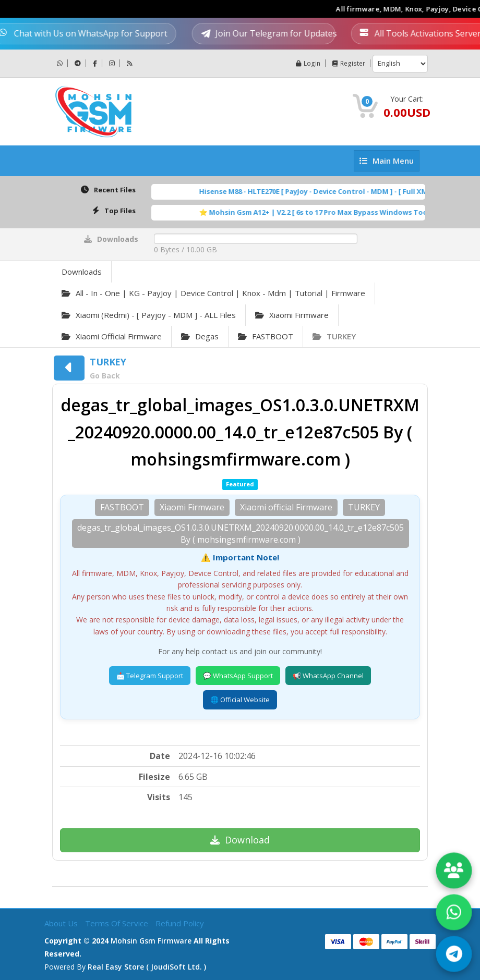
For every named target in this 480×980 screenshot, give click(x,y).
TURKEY (334, 336)
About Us (62, 922)
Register (349, 63)
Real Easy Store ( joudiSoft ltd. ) (147, 966)
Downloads (82, 272)
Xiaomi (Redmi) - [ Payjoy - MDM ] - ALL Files (149, 315)
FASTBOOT (266, 336)
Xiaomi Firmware (292, 315)
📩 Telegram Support (150, 676)
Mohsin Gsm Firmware (151, 940)
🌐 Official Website (240, 700)
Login (309, 63)
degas (200, 336)
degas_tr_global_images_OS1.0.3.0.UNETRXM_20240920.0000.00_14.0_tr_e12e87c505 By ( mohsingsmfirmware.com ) (241, 534)
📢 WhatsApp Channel (328, 676)
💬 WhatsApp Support (238, 676)
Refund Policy (180, 922)
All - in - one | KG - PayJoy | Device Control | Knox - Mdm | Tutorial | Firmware (213, 293)
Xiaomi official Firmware (112, 336)
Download (240, 840)
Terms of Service (118, 922)
